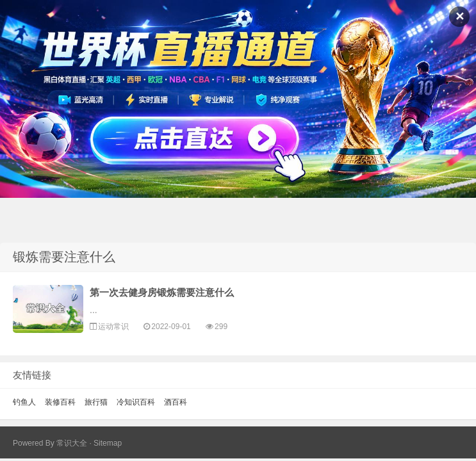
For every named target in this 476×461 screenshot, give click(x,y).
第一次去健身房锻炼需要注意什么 (162, 292)
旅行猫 (96, 402)
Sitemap (108, 443)
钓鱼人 (24, 402)
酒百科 (176, 402)
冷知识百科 (136, 402)
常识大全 (72, 443)
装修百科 (60, 402)
